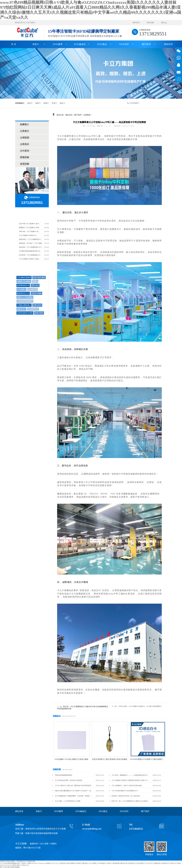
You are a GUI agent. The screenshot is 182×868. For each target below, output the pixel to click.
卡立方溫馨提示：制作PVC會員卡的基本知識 (127, 786)
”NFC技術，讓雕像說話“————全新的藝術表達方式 (130, 775)
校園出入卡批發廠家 (25, 297)
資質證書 (25, 164)
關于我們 (146, 44)
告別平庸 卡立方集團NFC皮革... (30, 224)
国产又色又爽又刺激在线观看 (10, 867)
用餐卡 (35, 281)
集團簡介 (25, 124)
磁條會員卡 (21, 309)
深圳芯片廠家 (36, 293)
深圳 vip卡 (35, 285)
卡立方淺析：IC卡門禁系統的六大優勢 (67, 801)
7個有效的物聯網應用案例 (63, 775)
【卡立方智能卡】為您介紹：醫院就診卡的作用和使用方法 (74, 786)
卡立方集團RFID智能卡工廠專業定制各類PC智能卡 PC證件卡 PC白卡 (130, 780)
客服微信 (149, 854)
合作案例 (25, 151)
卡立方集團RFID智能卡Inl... (28, 235)
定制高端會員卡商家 (25, 313)
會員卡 (30, 103)
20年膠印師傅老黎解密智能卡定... (30, 251)
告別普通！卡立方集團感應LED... (30, 255)
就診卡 (62, 103)
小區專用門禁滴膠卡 (25, 301)
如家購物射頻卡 (23, 285)
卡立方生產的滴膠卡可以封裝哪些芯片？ (125, 791)
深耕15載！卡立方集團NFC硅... (29, 231)
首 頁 (14, 44)
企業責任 (25, 131)
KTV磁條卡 (21, 289)
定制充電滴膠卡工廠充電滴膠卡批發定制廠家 (110, 759)
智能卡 (36, 44)
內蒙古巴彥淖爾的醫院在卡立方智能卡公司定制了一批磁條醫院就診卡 (74, 791)
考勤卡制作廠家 (39, 277)
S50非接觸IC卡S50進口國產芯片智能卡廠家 (71, 759)
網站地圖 (150, 23)
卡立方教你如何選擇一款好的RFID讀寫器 (68, 780)
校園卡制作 (39, 313)
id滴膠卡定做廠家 (24, 281)
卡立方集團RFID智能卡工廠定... (30, 259)
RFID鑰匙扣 (80, 44)
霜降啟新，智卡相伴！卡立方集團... (31, 243)
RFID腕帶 (58, 44)
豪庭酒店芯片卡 (23, 293)
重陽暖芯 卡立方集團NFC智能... (30, 228)
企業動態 (25, 138)
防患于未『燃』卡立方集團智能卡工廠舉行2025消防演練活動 (130, 801)
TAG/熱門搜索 (32, 269)
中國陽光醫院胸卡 (24, 305)
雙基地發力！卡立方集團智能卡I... (30, 239)
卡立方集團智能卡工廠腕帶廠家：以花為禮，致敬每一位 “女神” (74, 796)
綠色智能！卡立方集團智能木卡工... (31, 247)
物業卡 (38, 103)
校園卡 (46, 103)
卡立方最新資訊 (32, 215)
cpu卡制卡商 (32, 289)
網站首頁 (69, 115)
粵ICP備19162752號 (32, 848)
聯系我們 (136, 23)
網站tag (164, 23)
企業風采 (25, 144)
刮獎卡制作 (37, 305)
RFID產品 (102, 44)
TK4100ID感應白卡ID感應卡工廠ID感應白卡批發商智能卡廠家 (154, 759)
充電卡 (54, 103)
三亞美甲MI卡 (33, 309)
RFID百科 (124, 44)
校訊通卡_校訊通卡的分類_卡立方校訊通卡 (126, 796)
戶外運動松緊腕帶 (24, 277)
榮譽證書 (25, 157)
